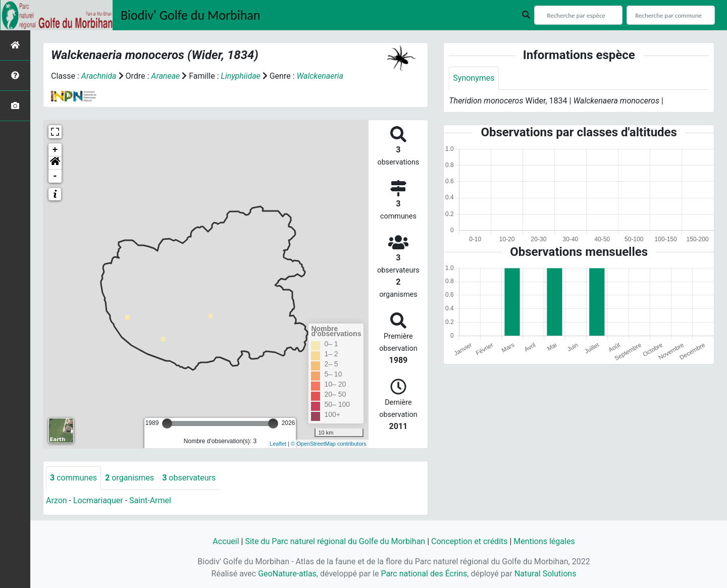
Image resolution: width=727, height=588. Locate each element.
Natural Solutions (546, 574)
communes (73, 478)
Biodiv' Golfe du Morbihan (191, 15)
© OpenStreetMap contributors (328, 444)
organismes (129, 478)
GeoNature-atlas (287, 574)
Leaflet (278, 444)
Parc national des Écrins (424, 574)
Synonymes (474, 78)
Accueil (226, 541)
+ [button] (55, 150)
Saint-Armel (150, 500)
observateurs (189, 478)
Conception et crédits (470, 541)
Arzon (57, 500)
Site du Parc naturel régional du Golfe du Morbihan (335, 541)
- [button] (55, 176)
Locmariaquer (98, 500)
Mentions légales (544, 541)
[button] (55, 163)
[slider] (167, 423)
